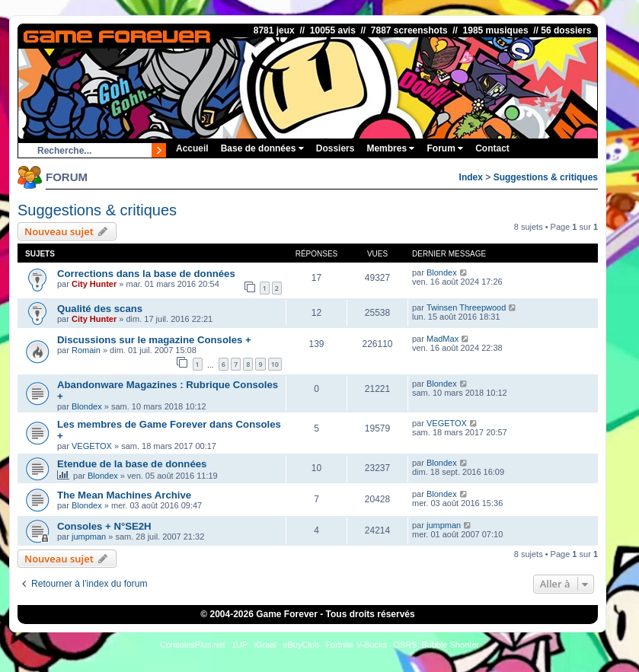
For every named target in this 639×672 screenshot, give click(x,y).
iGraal (265, 645)
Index (471, 177)
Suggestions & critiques (546, 177)
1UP (240, 645)
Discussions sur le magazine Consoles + (154, 340)
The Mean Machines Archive (124, 495)
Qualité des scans (100, 309)
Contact (492, 148)
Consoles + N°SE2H (104, 526)
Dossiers (335, 148)
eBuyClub (301, 645)
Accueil (192, 148)
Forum (445, 148)
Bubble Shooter (450, 645)
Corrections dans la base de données (146, 274)
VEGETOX (92, 446)
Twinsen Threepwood (466, 307)
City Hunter (94, 284)
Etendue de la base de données (132, 464)
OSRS (405, 645)
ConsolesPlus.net (193, 645)
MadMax (443, 339)
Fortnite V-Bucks (356, 645)
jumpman (89, 537)
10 (275, 364)
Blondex (442, 272)
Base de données (262, 148)
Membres (390, 148)
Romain (86, 350)
